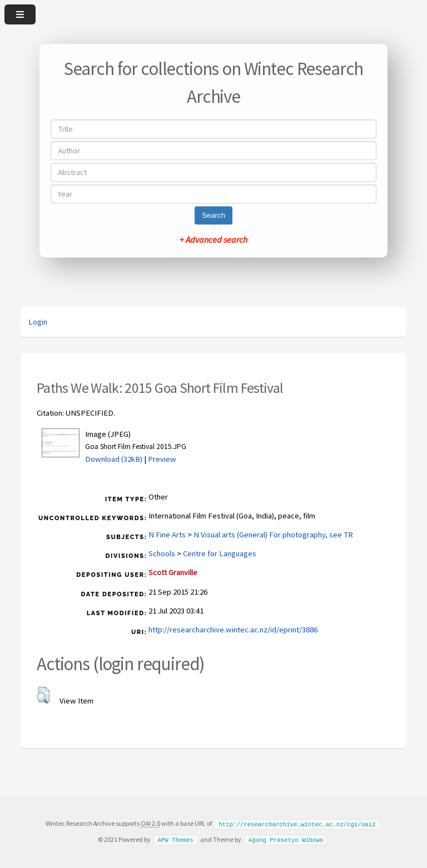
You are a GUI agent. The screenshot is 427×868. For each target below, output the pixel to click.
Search (213, 215)
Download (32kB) (114, 459)
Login (38, 322)
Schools (162, 553)
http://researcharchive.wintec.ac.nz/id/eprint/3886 (233, 630)
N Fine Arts (167, 535)
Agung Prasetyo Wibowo (286, 839)
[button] (43, 695)
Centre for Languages (220, 553)
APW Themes (175, 839)
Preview (162, 459)
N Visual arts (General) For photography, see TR (273, 535)
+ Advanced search (213, 240)
